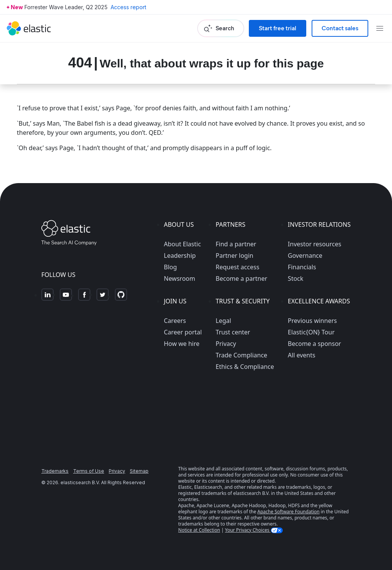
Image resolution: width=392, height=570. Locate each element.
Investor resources (315, 244)
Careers (175, 321)
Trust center (233, 332)
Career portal (183, 332)
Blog (170, 267)
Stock (296, 278)
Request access (237, 267)
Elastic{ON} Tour (311, 332)
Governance (305, 256)
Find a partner (236, 244)
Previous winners (312, 321)
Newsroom (180, 278)
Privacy (226, 344)
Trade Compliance (241, 355)
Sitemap (139, 471)
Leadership (180, 256)
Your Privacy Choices (248, 530)
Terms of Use (89, 471)
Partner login (234, 256)
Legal (223, 321)
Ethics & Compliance (245, 367)
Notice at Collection (199, 530)
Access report (128, 7)
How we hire (182, 344)
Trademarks (55, 471)
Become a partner (241, 278)
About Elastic (182, 244)
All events (302, 355)
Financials (302, 267)
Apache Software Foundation (288, 512)
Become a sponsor (314, 344)
